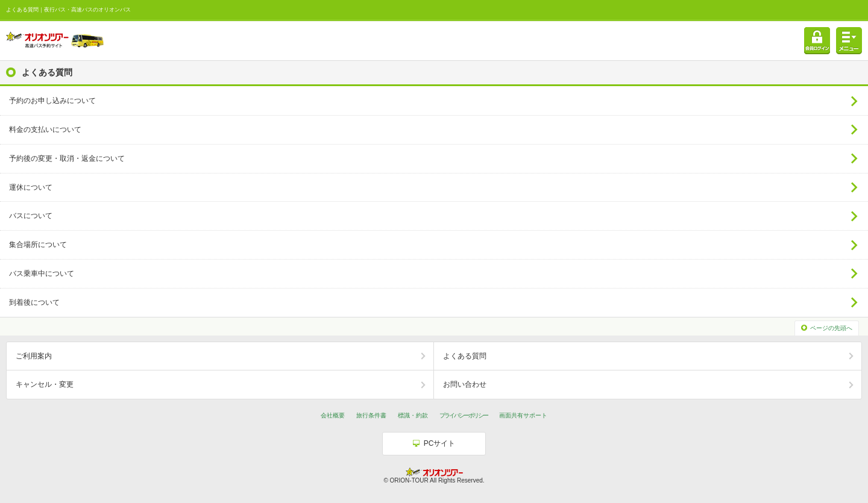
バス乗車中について (42, 273)
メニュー (849, 41)
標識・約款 (413, 415)
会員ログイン (817, 41)
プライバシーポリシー (464, 415)
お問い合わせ (465, 384)
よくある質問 (465, 356)
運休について (31, 187)
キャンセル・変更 (45, 384)
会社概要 (333, 415)
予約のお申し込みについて (52, 101)
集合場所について (38, 245)
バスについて (31, 216)
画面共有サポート (523, 415)
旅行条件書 (371, 415)
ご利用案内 (34, 356)
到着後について (34, 302)
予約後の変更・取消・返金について (67, 158)
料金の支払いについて (45, 130)
